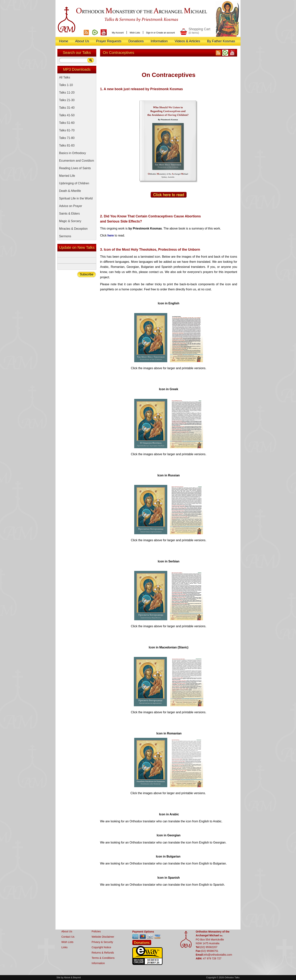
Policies (96, 931)
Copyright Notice (101, 947)
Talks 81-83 (67, 145)
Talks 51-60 (67, 123)
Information (98, 963)
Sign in (150, 33)
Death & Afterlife (70, 191)
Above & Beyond (72, 978)
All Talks (65, 77)
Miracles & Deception (73, 229)
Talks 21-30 (67, 100)
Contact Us (68, 937)
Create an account (166, 33)
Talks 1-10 (66, 85)
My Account (118, 33)
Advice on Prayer (71, 206)
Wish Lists (135, 33)
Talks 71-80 (67, 138)
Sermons (65, 236)
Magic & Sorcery (70, 221)
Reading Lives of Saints (75, 168)
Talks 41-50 (67, 115)
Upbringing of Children (74, 183)
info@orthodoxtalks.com (218, 955)
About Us (67, 931)
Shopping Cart (199, 31)
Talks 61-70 (67, 130)
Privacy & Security (102, 942)
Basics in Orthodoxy (72, 153)
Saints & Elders (69, 214)
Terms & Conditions (103, 958)
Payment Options (143, 932)
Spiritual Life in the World (76, 198)
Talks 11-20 (67, 93)
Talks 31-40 (67, 108)
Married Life (67, 176)
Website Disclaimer (103, 937)
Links (64, 947)
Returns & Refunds (103, 953)
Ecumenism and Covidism (77, 161)
